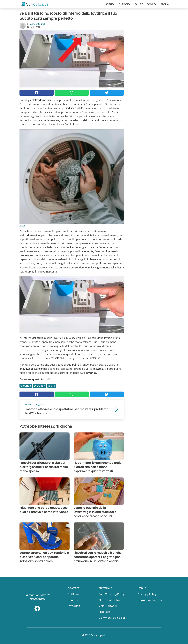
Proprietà (105, 612)
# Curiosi (26, 386)
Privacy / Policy (147, 594)
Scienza (110, 4)
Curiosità (125, 4)
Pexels (22, 226)
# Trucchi (40, 386)
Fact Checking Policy (112, 594)
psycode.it (74, 606)
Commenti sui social (112, 618)
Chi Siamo (74, 594)
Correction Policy (109, 600)
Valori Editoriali (108, 606)
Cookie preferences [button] (150, 600)
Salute (139, 4)
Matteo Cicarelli (37, 24)
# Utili (52, 386)
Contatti (73, 600)
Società (152, 4)
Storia (165, 4)
